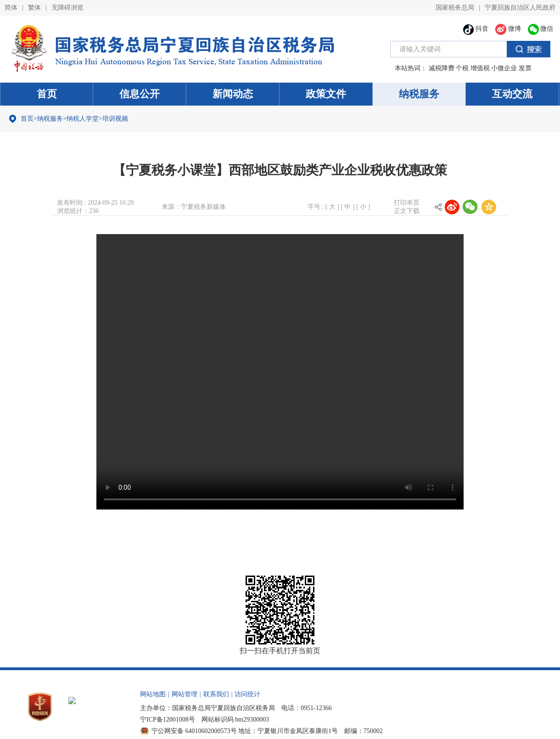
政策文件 (326, 94)
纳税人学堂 (83, 119)
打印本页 (407, 203)
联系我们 (216, 694)
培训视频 (115, 119)
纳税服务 (419, 94)
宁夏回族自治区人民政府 (520, 8)
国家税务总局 (455, 8)
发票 (525, 68)
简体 (11, 8)
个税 (462, 68)
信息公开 (140, 94)
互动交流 (512, 94)
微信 (541, 29)
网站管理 (185, 694)
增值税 (480, 68)
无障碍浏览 (67, 8)
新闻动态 (233, 94)
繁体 (34, 8)
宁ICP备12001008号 (168, 719)
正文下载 (407, 211)
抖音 (476, 29)
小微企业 (504, 68)
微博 (508, 29)
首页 (47, 94)
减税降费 (442, 68)
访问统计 (247, 694)
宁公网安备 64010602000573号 (194, 731)
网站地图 (153, 694)
